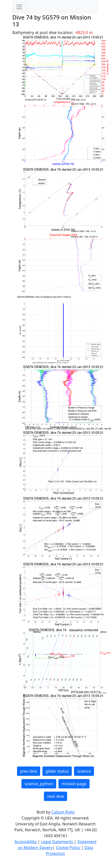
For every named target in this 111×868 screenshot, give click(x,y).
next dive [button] (55, 796)
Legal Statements (57, 842)
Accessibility (26, 842)
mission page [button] (74, 784)
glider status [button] (57, 771)
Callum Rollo (63, 812)
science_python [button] (39, 784)
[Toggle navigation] (19, 7)
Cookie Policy (68, 848)
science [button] (84, 771)
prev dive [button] (29, 771)
